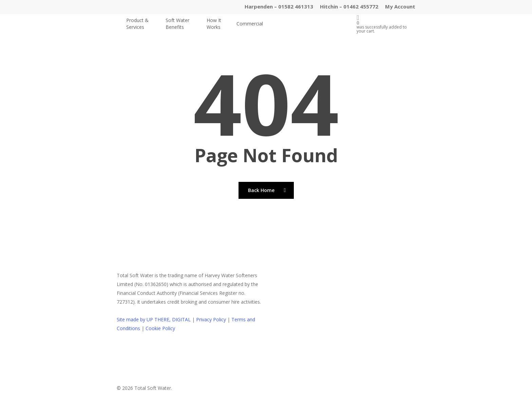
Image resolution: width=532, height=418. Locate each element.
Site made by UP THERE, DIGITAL (154, 319)
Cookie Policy (160, 328)
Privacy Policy (211, 319)
